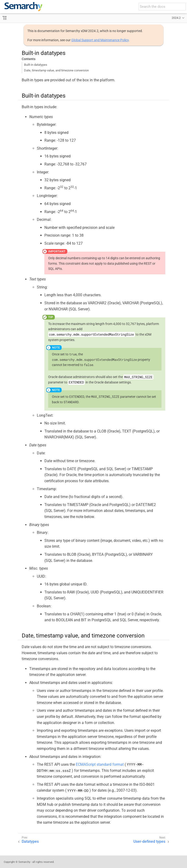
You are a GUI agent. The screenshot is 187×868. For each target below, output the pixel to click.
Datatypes (30, 841)
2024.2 (176, 18)
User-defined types (149, 841)
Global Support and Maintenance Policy (100, 40)
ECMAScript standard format (100, 764)
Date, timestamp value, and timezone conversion (56, 70)
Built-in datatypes (36, 65)
